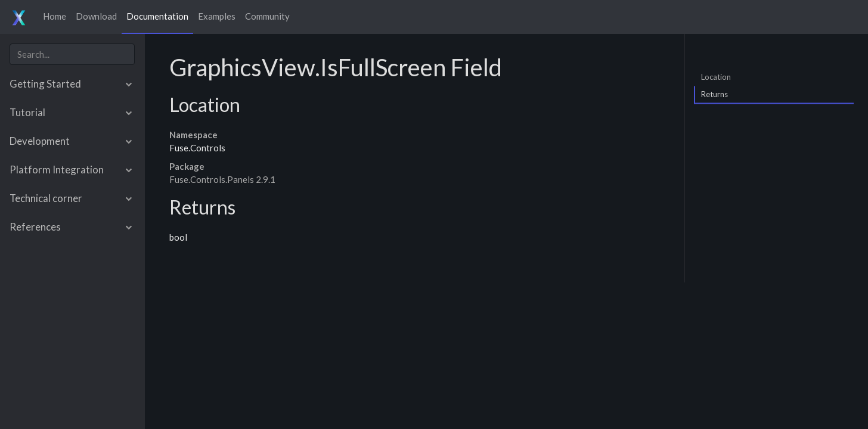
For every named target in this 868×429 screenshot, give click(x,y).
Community (267, 16)
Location (716, 76)
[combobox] (72, 55)
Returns (714, 94)
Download (96, 16)
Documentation (157, 16)
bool (178, 237)
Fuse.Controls (197, 148)
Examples (217, 16)
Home (55, 16)
